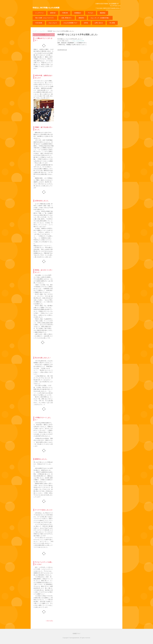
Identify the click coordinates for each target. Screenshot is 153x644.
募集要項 (81, 18)
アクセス (91, 13)
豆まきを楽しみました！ (43, 358)
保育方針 (53, 13)
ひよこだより (53, 23)
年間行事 (65, 13)
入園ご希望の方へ (67, 18)
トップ (34, 31)
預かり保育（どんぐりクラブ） (45, 18)
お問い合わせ (99, 23)
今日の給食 (39, 23)
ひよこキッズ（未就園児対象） (100, 18)
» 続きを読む (49, 621)
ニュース (42, 31)
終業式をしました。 (41, 459)
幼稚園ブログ (76, 634)
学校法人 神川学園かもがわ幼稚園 (46, 8)
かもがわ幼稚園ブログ (70, 23)
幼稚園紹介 (78, 13)
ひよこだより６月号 (78, 41)
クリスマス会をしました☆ (44, 510)
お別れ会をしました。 (42, 201)
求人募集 (112, 23)
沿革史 (86, 23)
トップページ (39, 13)
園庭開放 (103, 13)
